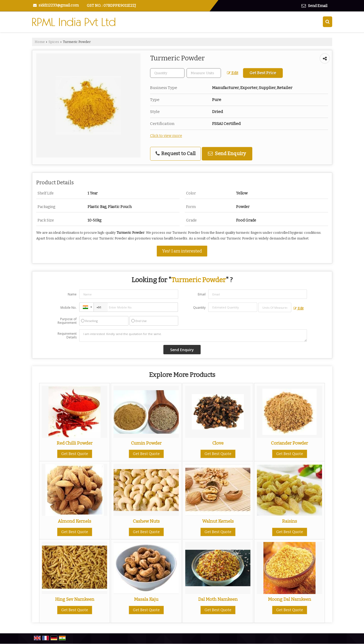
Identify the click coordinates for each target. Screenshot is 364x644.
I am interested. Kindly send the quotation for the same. (193, 336)
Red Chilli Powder (75, 443)
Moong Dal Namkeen (289, 599)
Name (72, 294)
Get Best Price (263, 73)
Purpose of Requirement (67, 321)
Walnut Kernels (218, 521)
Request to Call (175, 154)
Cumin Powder (146, 443)
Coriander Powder (289, 443)
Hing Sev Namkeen (75, 599)
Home (40, 42)
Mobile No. (69, 308)
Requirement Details (67, 336)
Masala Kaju (146, 599)
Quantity (199, 308)
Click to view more (166, 136)
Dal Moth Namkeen (218, 599)
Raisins (289, 521)
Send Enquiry (227, 154)
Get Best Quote (75, 454)
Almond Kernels (75, 521)
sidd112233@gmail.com (59, 5)
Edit (233, 73)
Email (202, 294)
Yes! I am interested (182, 251)
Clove (218, 443)
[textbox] (204, 73)
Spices (54, 42)
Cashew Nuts (146, 521)
